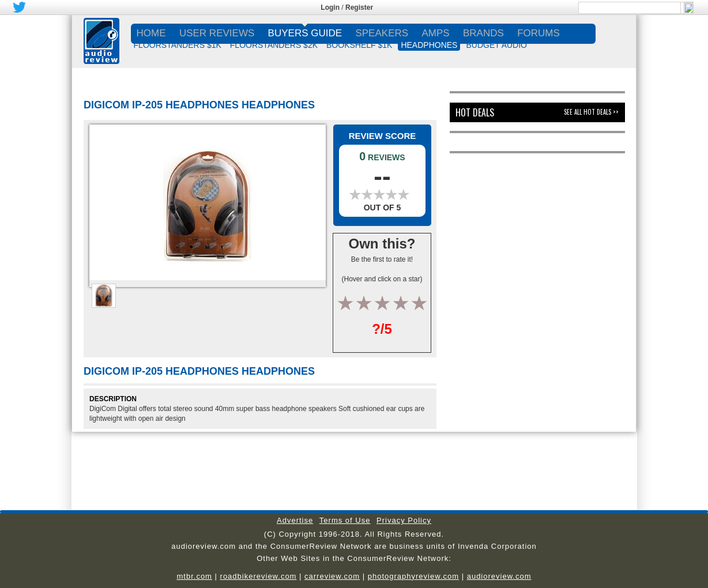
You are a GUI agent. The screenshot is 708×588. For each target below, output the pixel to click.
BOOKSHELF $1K (359, 45)
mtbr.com (194, 576)
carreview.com (332, 576)
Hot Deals (475, 112)
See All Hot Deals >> (591, 112)
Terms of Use (345, 520)
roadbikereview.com (259, 576)
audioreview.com (499, 576)
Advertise (295, 520)
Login (330, 7)
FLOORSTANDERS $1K (178, 45)
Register (359, 7)
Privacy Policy (404, 520)
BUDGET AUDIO (496, 45)
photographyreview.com (413, 576)
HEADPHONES (429, 45)
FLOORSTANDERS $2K (274, 45)
